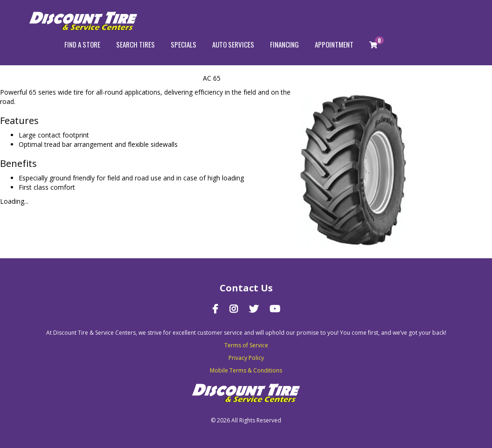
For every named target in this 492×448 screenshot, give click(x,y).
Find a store (82, 44)
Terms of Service (246, 345)
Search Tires (135, 44)
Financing (284, 44)
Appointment (334, 44)
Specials (184, 44)
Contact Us (246, 288)
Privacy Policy (246, 358)
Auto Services (233, 44)
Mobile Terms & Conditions (246, 370)
